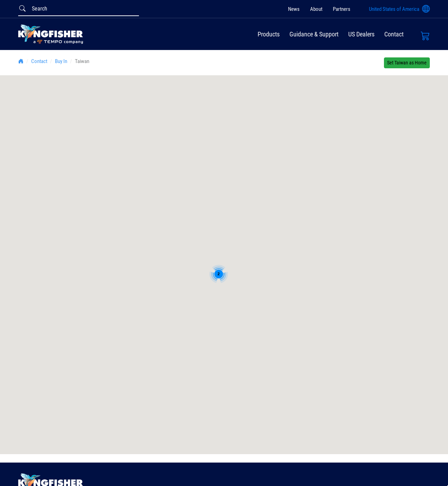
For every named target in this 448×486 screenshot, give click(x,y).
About (316, 9)
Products (269, 34)
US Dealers (361, 34)
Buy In (61, 61)
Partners (342, 9)
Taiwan (82, 61)
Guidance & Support (314, 34)
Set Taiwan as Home (407, 63)
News (294, 9)
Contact (394, 34)
